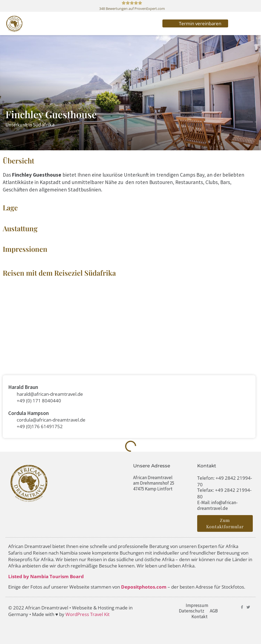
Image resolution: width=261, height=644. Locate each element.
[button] (242, 23)
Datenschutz (192, 611)
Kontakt (200, 617)
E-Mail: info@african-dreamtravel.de (217, 505)
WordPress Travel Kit (88, 614)
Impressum (197, 605)
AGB (214, 611)
